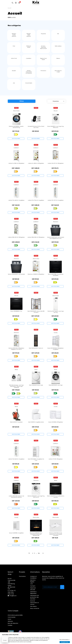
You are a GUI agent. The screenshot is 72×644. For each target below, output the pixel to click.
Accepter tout (65, 642)
